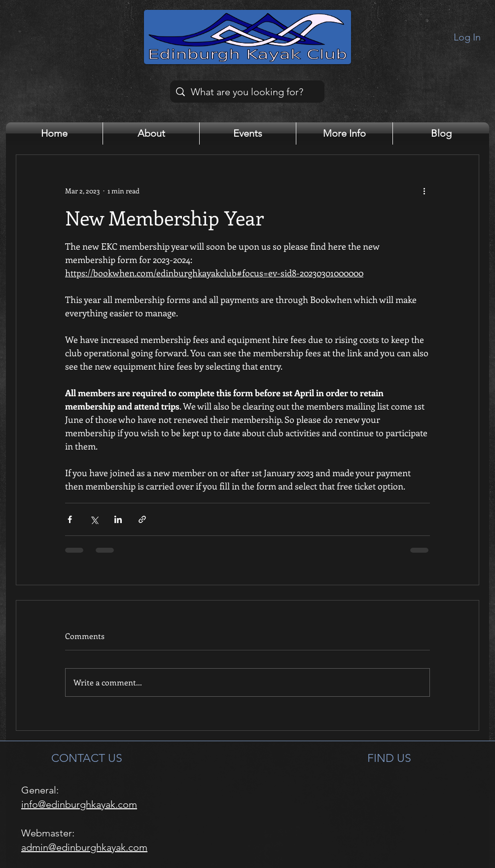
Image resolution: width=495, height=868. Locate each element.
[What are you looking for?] (247, 92)
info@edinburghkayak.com (79, 804)
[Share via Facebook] (70, 519)
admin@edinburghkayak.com (84, 847)
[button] (151, 133)
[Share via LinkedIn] (118, 519)
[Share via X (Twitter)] (94, 519)
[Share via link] (142, 519)
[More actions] (424, 190)
